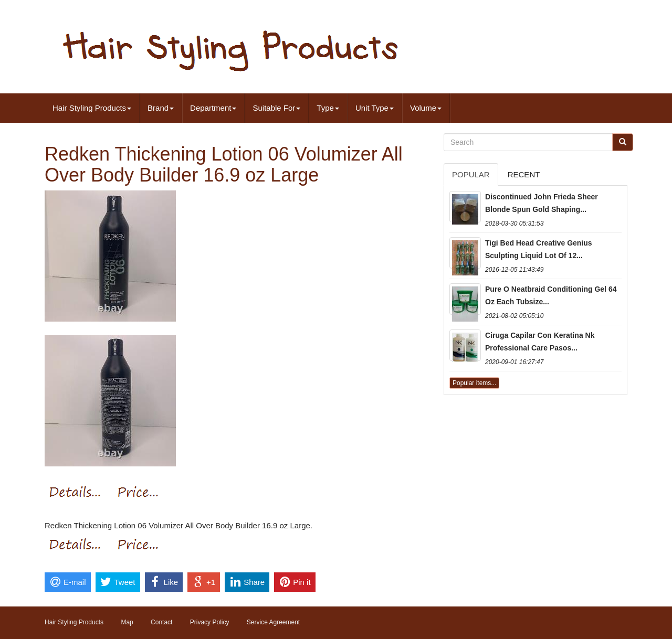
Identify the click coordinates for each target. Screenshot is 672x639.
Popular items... (474, 383)
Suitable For (276, 108)
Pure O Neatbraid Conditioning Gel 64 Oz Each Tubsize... (551, 295)
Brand (161, 108)
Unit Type (375, 108)
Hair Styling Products (92, 108)
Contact (161, 622)
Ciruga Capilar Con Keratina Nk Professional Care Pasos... (540, 342)
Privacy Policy (210, 622)
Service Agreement (273, 622)
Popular (471, 174)
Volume (426, 108)
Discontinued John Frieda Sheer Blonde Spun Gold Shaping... (542, 203)
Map (127, 622)
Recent (524, 174)
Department (213, 108)
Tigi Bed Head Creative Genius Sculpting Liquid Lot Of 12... (539, 249)
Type (328, 108)
